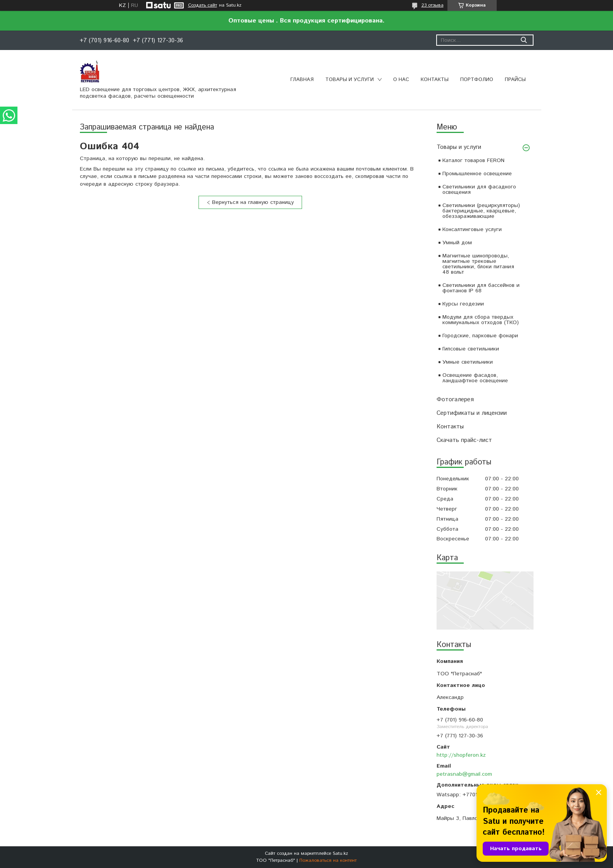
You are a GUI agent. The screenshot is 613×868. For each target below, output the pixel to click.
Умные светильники (468, 362)
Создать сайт (203, 5)
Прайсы (515, 80)
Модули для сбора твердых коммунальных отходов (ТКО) (481, 320)
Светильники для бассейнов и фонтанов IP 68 (481, 288)
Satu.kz (340, 853)
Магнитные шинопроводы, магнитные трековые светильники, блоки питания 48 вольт (478, 264)
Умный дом (457, 243)
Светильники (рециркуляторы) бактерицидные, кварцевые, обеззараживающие (481, 211)
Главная (302, 80)
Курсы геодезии (463, 304)
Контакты (435, 80)
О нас (401, 80)
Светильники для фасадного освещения (479, 190)
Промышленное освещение (477, 174)
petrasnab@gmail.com (464, 774)
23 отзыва (433, 5)
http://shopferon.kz (461, 755)
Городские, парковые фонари (480, 336)
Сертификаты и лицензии (472, 413)
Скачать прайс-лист (464, 440)
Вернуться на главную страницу (253, 202)
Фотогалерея (455, 399)
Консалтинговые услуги (472, 230)
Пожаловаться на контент (328, 860)
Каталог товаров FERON (473, 160)
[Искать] (524, 40)
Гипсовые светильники (471, 349)
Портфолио (477, 80)
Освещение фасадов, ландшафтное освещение (475, 378)
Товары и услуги (350, 80)
